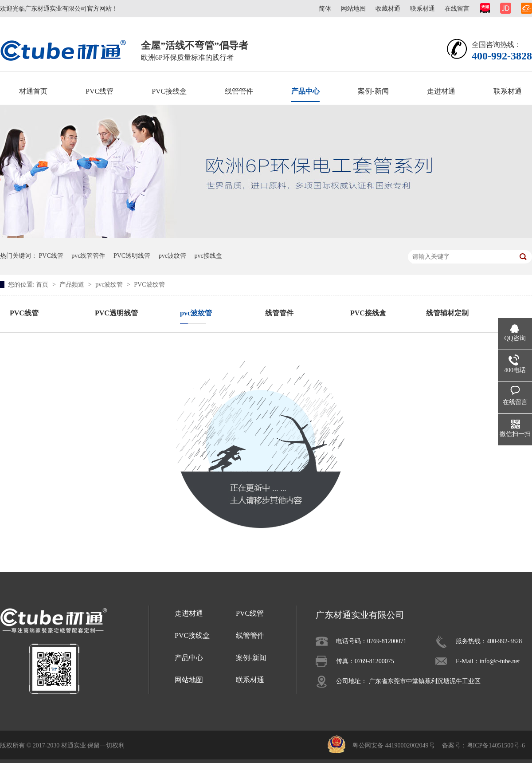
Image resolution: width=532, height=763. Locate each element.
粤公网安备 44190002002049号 (394, 745)
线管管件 (239, 91)
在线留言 (457, 9)
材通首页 (33, 91)
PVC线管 (100, 91)
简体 (325, 9)
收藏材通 (388, 9)
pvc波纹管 (172, 256)
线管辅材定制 (447, 313)
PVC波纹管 (149, 285)
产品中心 (305, 91)
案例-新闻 (373, 91)
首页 (43, 285)
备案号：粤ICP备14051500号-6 (483, 745)
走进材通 (441, 91)
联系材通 (422, 9)
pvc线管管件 (88, 256)
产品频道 (73, 285)
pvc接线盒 (208, 256)
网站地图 (353, 9)
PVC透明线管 (132, 256)
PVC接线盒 (169, 91)
